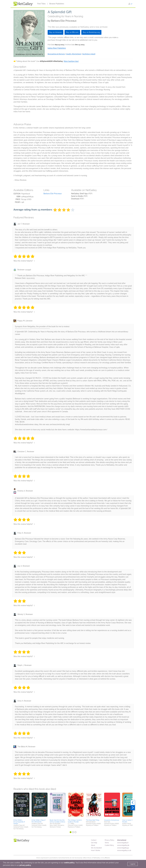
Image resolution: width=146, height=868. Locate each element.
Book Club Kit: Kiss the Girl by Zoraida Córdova (57, 821)
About (93, 845)
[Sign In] (130, 4)
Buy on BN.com (72, 32)
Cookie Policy (109, 845)
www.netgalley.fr (123, 843)
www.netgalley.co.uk (124, 850)
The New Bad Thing (93, 820)
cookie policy (69, 863)
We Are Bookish (96, 848)
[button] (21, 806)
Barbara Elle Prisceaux (53, 194)
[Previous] (133, 803)
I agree (133, 864)
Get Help (94, 843)
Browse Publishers (57, 4)
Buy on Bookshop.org (91, 32)
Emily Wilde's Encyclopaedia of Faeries (19, 822)
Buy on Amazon (55, 32)
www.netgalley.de (123, 845)
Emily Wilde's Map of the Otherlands (39, 821)
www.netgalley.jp (123, 848)
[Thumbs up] (34, 261)
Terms (107, 843)
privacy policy (25, 865)
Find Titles (41, 4)
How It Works (96, 850)
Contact (94, 840)
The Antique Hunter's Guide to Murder (75, 821)
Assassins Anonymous (112, 820)
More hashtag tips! (71, 61)
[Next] (133, 808)
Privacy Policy (109, 840)
